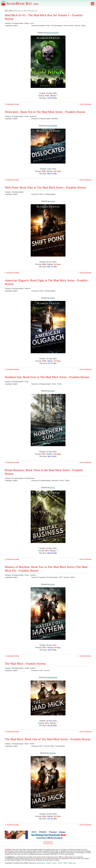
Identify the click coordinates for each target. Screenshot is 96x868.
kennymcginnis (52, 33)
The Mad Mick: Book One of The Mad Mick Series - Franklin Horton (48, 739)
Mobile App (72, 863)
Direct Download (86, 104)
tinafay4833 (52, 677)
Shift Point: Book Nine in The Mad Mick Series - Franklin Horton (45, 187)
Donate (48, 863)
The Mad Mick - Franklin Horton (25, 664)
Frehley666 (52, 126)
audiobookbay (41, 863)
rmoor (52, 201)
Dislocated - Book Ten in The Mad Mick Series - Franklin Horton (45, 112)
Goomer (53, 753)
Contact (54, 863)
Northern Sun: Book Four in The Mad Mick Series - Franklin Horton (47, 377)
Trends (60, 863)
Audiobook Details (13, 104)
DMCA (65, 863)
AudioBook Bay (22, 3)
